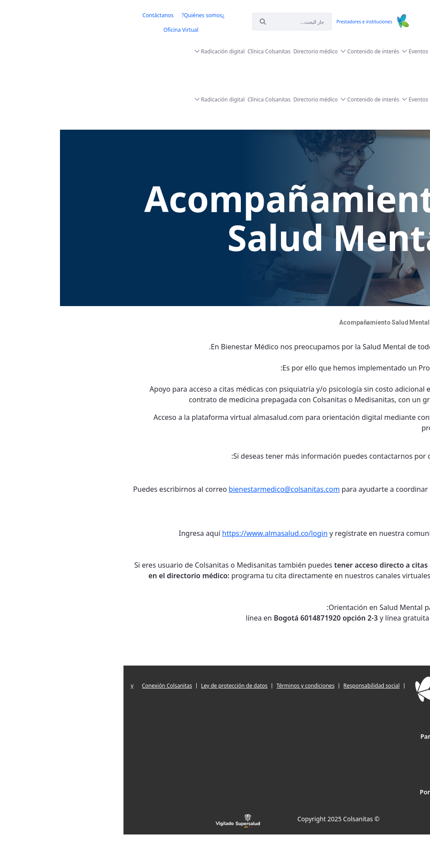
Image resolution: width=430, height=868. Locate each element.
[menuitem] (80, 15)
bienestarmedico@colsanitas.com (161, 489)
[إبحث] (179, 22)
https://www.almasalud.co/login (151, 533)
